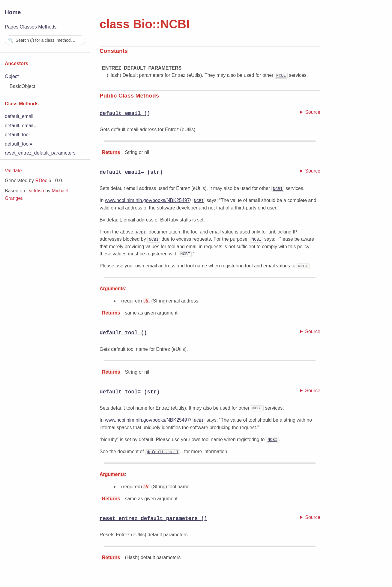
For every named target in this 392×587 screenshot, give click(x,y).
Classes (28, 27)
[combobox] (45, 40)
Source (313, 112)
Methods (47, 27)
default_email (19, 116)
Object (12, 76)
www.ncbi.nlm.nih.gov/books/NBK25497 (147, 201)
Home (13, 12)
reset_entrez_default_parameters (40, 153)
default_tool (17, 135)
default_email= (21, 126)
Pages (12, 27)
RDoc (41, 181)
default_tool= (19, 144)
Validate (13, 171)
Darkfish (35, 191)
